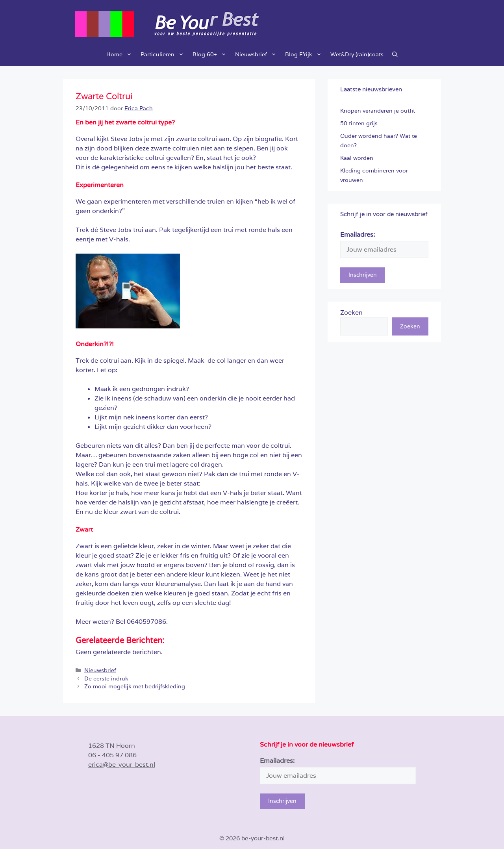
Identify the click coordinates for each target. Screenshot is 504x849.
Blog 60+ (212, 54)
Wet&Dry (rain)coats (357, 54)
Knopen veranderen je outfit (378, 111)
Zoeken (351, 312)
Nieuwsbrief (258, 54)
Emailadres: (358, 234)
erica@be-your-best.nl (122, 765)
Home (121, 54)
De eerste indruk (106, 678)
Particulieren (164, 54)
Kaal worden (357, 158)
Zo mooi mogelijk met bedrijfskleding (135, 686)
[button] (395, 54)
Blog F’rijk (306, 54)
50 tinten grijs (359, 123)
